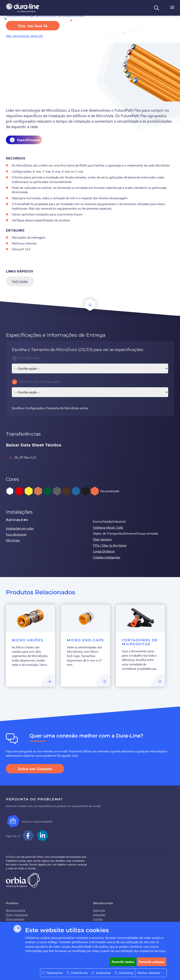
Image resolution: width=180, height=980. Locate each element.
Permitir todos (123, 962)
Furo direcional (16, 534)
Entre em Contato (35, 769)
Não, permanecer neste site (24, 36)
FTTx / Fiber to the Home (110, 545)
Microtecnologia (16, 910)
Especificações (28, 140)
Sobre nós (99, 910)
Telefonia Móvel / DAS (108, 527)
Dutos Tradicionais (17, 915)
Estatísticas (103, 973)
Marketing (126, 973)
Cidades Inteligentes (107, 557)
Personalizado (110, 491)
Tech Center (20, 281)
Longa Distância (104, 551)
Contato (98, 919)
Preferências (79, 973)
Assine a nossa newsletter (37, 821)
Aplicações (99, 915)
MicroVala (13, 540)
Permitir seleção (152, 962)
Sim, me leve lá (33, 26)
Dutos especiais (15, 919)
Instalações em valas (20, 528)
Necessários (55, 973)
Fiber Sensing (102, 539)
